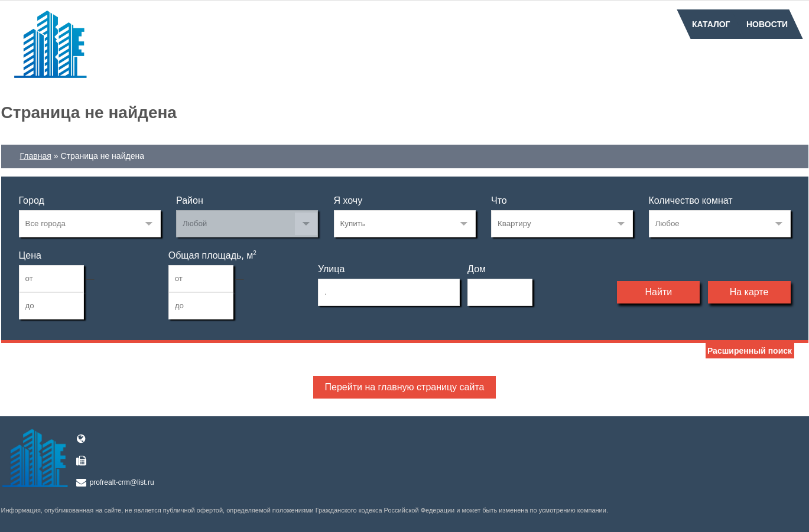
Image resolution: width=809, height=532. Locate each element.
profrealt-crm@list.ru (122, 482)
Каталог (711, 24)
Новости (767, 24)
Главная (36, 156)
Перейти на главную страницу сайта (405, 387)
